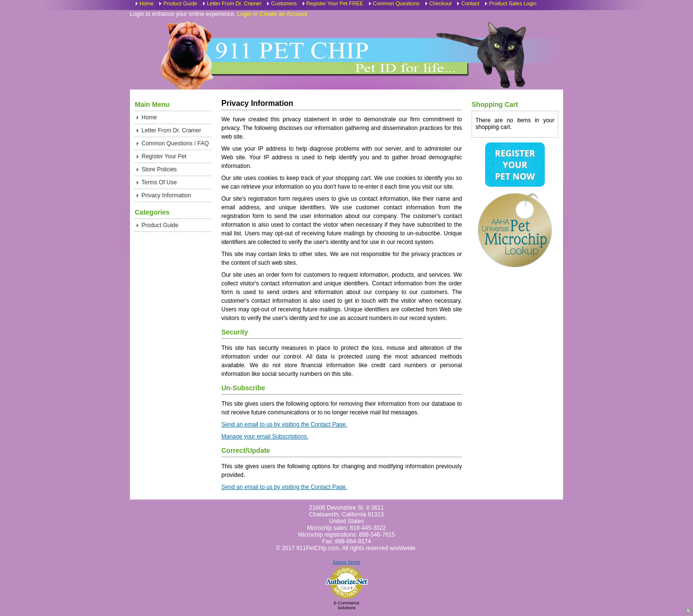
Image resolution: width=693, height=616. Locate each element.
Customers (284, 3)
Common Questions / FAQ (175, 143)
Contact (470, 3)
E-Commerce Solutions (346, 605)
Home (147, 3)
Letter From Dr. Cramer (234, 3)
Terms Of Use (159, 182)
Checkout (440, 3)
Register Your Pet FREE (335, 3)
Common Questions (396, 3)
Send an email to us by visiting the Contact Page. (284, 424)
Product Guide (180, 3)
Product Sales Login (513, 3)
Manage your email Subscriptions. (265, 436)
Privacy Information (166, 195)
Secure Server (346, 562)
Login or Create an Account (272, 14)
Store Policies (159, 169)
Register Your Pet (164, 156)
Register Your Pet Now (515, 165)
